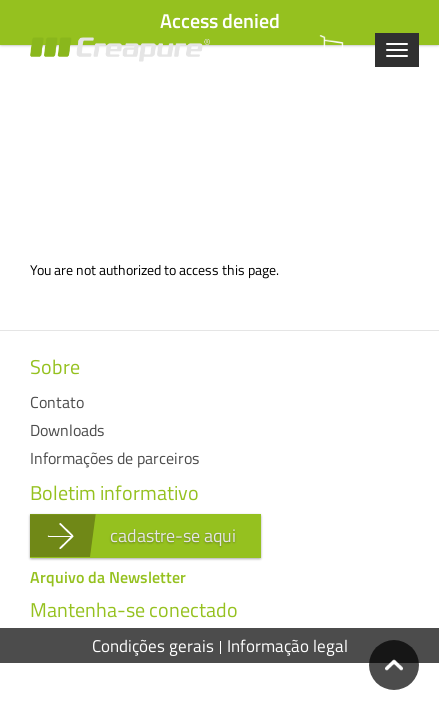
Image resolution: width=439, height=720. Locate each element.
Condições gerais (153, 646)
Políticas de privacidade (220, 682)
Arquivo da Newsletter (108, 577)
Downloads (67, 430)
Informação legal (287, 646)
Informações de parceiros (114, 458)
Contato (57, 402)
